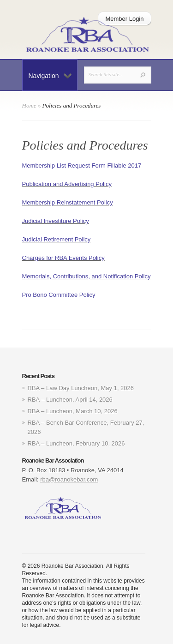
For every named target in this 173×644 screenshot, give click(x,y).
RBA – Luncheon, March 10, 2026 (73, 411)
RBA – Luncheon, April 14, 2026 (70, 400)
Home (29, 105)
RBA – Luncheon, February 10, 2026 (76, 443)
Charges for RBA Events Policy (63, 258)
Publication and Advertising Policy (67, 184)
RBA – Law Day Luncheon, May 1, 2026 (81, 388)
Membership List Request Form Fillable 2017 (82, 166)
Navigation (50, 76)
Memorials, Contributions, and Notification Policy (86, 276)
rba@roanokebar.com (69, 479)
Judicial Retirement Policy (57, 239)
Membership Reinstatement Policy (68, 202)
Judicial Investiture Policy (56, 221)
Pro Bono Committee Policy (59, 295)
